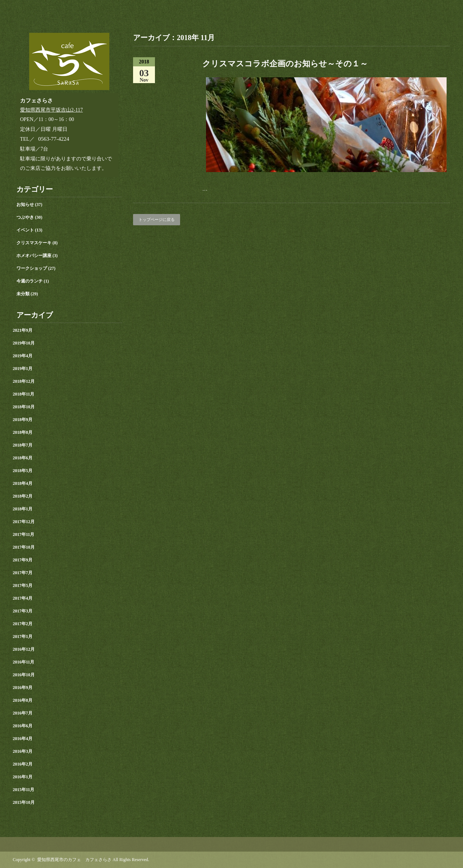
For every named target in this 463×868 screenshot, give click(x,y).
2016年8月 (23, 700)
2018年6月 (23, 458)
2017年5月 (23, 585)
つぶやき (25, 217)
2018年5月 (23, 471)
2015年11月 (24, 790)
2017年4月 (23, 598)
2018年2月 (23, 496)
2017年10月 (24, 547)
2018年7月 (23, 445)
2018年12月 (24, 381)
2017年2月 (23, 624)
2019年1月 (23, 369)
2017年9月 (23, 560)
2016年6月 (23, 726)
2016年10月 (24, 675)
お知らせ (25, 205)
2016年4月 (23, 739)
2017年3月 (23, 611)
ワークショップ (32, 268)
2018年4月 (23, 483)
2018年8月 (23, 432)
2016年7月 (23, 713)
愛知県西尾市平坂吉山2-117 (51, 110)
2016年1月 (23, 777)
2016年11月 (24, 662)
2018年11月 (24, 394)
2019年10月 (24, 343)
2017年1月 (23, 637)
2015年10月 (24, 802)
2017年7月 (23, 573)
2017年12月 (24, 522)
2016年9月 (23, 688)
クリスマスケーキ (34, 243)
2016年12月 (24, 649)
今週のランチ (30, 281)
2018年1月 (23, 509)
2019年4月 (23, 356)
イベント (25, 230)
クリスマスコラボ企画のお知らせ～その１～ (285, 64)
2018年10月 (24, 407)
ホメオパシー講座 (34, 256)
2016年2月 (23, 764)
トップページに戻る (157, 219)
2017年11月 (24, 534)
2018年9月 (23, 420)
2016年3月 (23, 751)
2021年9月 (23, 330)
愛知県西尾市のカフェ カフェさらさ (74, 860)
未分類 (23, 294)
